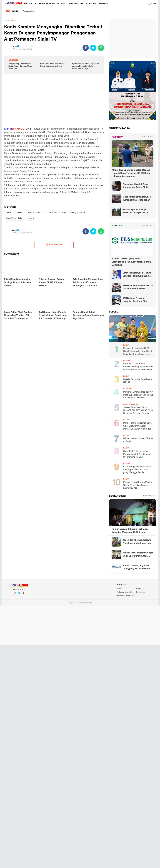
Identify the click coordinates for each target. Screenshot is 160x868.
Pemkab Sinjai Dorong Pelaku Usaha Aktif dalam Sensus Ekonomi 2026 (137, 485)
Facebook (11, 594)
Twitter (19, 594)
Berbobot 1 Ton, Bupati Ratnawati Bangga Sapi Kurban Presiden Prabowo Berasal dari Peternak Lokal (138, 367)
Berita (9, 213)
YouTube (23, 594)
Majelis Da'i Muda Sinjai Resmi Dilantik (138, 381)
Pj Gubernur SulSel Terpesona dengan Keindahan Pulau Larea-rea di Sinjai (85, 66)
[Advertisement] (54, 100)
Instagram (15, 594)
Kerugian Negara (78, 213)
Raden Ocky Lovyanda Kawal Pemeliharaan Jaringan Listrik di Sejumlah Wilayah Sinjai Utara (138, 542)
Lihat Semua (146, 137)
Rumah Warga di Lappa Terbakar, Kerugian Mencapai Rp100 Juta (130, 531)
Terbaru (31, 218)
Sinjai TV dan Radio (14, 218)
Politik (84, 4)
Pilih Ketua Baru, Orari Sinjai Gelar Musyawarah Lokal (53, 65)
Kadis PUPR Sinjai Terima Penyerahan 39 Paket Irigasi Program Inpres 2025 (137, 454)
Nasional (73, 4)
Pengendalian (29, 11)
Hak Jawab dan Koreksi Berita (126, 596)
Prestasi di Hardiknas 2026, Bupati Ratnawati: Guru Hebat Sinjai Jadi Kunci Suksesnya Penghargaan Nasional (137, 351)
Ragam (93, 4)
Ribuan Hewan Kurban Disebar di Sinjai (138, 440)
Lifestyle (62, 4)
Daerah (28, 4)
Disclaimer (141, 592)
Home (7, 21)
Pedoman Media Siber (125, 592)
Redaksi (120, 589)
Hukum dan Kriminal (44, 4)
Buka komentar (54, 245)
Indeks (12, 11)
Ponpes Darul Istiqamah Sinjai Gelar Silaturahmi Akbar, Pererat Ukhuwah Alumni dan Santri (138, 426)
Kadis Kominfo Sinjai (57, 213)
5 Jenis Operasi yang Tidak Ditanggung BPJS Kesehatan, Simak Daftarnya (131, 262)
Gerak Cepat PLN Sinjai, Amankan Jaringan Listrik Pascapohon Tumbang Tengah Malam (138, 211)
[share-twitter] (93, 48)
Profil (138, 589)
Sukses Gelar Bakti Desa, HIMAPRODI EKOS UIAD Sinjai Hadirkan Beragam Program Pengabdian (138, 411)
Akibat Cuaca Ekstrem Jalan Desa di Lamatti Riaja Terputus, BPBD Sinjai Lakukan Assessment (131, 173)
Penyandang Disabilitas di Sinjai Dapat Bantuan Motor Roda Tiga (21, 66)
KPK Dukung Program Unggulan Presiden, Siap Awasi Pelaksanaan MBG (135, 300)
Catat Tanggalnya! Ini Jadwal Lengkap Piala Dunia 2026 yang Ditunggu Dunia (137, 275)
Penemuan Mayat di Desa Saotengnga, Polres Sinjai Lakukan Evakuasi (136, 186)
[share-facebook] (86, 48)
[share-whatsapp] (101, 48)
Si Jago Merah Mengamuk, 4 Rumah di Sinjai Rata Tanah (137, 199)
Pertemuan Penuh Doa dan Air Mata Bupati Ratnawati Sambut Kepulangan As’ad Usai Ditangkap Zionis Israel (138, 287)
